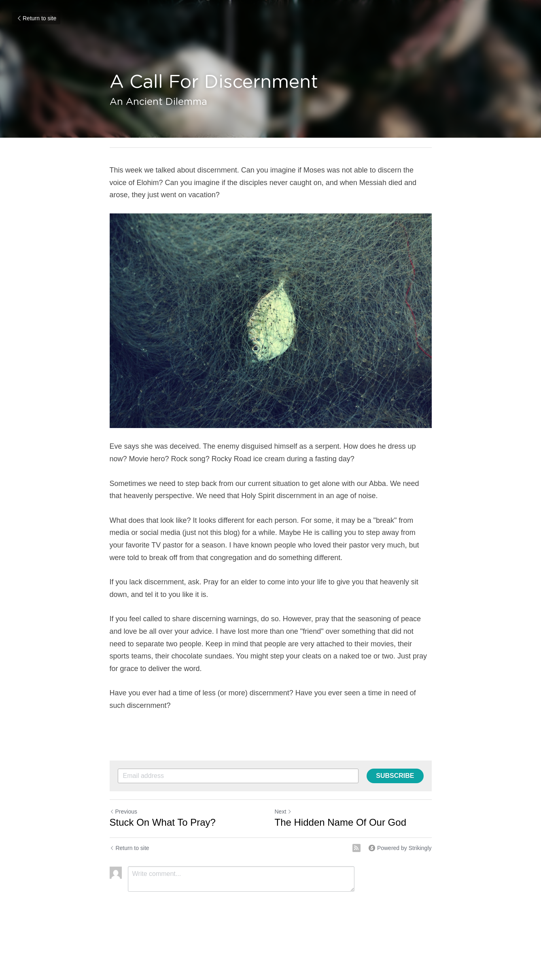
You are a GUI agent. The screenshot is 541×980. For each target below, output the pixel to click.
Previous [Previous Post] (123, 812)
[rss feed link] (356, 848)
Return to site (36, 18)
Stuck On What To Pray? (163, 822)
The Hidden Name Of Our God (341, 822)
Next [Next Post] (283, 812)
